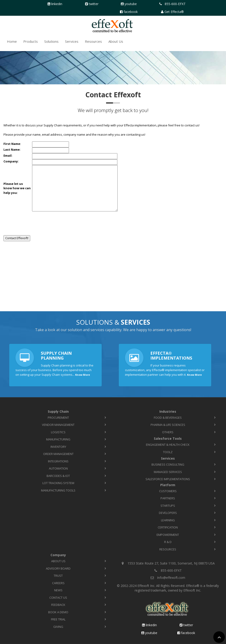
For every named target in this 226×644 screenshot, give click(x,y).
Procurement (58, 418)
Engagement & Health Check (168, 445)
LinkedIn (57, 4)
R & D (168, 542)
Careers (58, 583)
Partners (168, 498)
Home (12, 41)
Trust (58, 576)
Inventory (58, 447)
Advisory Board (58, 568)
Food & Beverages (168, 418)
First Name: (12, 144)
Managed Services (168, 472)
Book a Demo (58, 612)
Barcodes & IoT (58, 476)
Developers (168, 513)
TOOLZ (168, 452)
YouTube (131, 4)
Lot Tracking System (58, 483)
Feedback (58, 605)
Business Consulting (168, 464)
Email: (8, 156)
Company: (11, 161)
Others (168, 432)
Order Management (58, 454)
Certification (168, 527)
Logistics (58, 432)
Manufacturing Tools (58, 490)
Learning (168, 520)
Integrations (58, 461)
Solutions (51, 41)
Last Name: (12, 150)
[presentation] (39, 222)
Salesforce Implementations (168, 479)
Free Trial (58, 619)
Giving (58, 627)
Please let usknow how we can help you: (18, 188)
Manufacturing (58, 439)
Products (31, 41)
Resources (93, 41)
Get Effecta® (174, 12)
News (58, 590)
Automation (58, 468)
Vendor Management (58, 425)
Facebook (131, 12)
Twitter (94, 4)
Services (72, 41)
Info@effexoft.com (171, 578)
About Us (116, 41)
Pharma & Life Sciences (168, 425)
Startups (168, 506)
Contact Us (58, 598)
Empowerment (168, 535)
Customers (168, 491)
